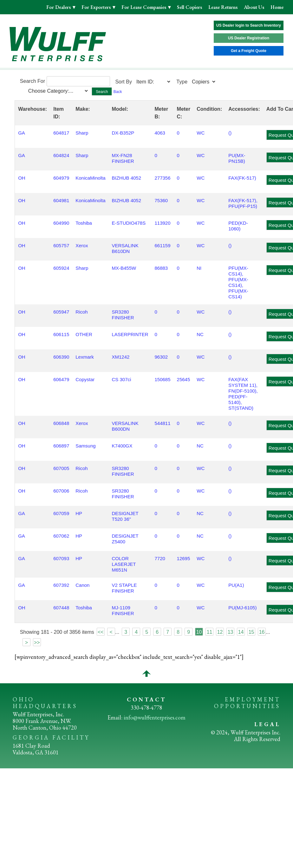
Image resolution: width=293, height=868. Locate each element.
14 (241, 632)
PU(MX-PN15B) (237, 158)
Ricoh (81, 312)
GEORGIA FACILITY (51, 737)
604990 (61, 223)
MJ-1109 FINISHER (123, 610)
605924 (61, 268)
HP (79, 513)
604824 (61, 155)
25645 (184, 379)
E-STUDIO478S (129, 223)
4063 (160, 133)
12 (220, 632)
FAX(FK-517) (242, 178)
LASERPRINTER (130, 334)
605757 (61, 245)
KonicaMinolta (90, 178)
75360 (161, 200)
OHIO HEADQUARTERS (45, 703)
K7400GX (122, 446)
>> (37, 643)
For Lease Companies (144, 7)
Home (277, 7)
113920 (163, 223)
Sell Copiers (189, 7)
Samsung (85, 446)
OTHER (84, 334)
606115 (61, 334)
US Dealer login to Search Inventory (249, 25)
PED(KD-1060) (238, 226)
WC (201, 133)
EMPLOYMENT (253, 699)
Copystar (85, 379)
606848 (61, 423)
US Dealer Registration (249, 38)
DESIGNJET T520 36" (125, 516)
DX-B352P (123, 133)
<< (101, 632)
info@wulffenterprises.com (155, 717)
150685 (163, 379)
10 (199, 632)
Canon (82, 585)
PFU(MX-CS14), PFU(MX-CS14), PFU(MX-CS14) (238, 282)
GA (22, 133)
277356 (163, 178)
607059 (61, 513)
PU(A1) (236, 585)
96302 (161, 357)
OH (22, 178)
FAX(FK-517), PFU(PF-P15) (243, 203)
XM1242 (120, 357)
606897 (61, 446)
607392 (61, 585)
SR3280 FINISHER (123, 315)
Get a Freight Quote (249, 51)
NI (199, 268)
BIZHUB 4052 (126, 178)
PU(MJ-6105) (242, 608)
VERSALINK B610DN (125, 248)
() (230, 133)
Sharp (82, 133)
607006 (61, 491)
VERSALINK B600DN (125, 426)
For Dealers (59, 7)
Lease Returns (223, 7)
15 (251, 632)
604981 (61, 200)
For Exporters (97, 7)
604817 (61, 133)
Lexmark (85, 357)
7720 (160, 558)
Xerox (82, 245)
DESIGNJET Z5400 (125, 539)
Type (182, 82)
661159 (163, 245)
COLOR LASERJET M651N (124, 564)
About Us (254, 7)
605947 (61, 312)
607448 (61, 608)
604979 (61, 178)
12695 (184, 558)
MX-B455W (124, 268)
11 (210, 632)
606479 (61, 379)
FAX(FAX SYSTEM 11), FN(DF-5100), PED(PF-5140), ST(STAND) (243, 394)
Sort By (123, 82)
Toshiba (84, 223)
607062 (61, 536)
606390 (61, 357)
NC (200, 334)
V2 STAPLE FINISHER (124, 588)
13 (231, 632)
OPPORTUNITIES (247, 706)
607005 (61, 468)
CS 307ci (121, 379)
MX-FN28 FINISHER (123, 158)
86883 (161, 268)
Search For (33, 81)
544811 (163, 423)
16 (262, 632)
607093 (61, 558)
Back (118, 92)
